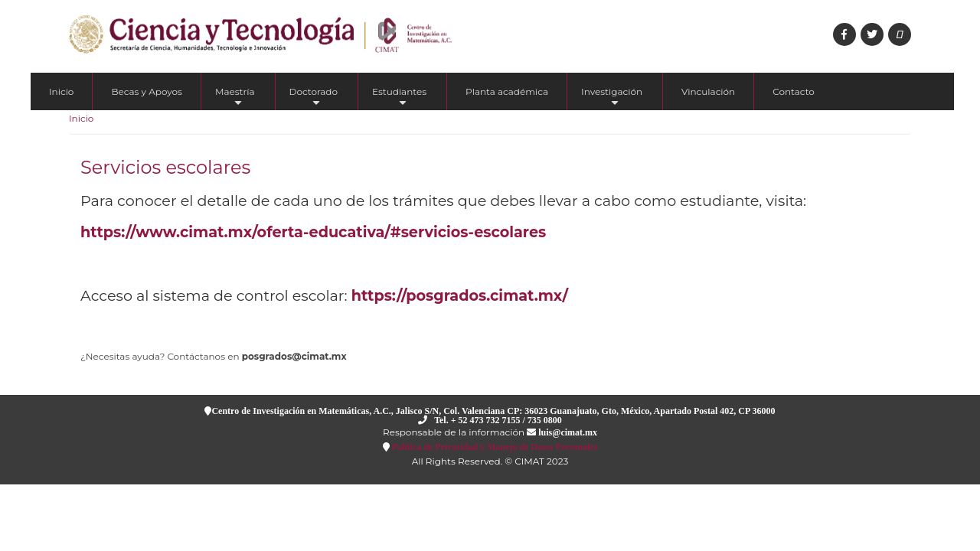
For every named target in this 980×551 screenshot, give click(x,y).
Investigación (612, 98)
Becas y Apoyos (147, 91)
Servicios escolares (165, 167)
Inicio (61, 91)
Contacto (794, 91)
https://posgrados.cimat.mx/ (460, 295)
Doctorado (314, 98)
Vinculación (708, 91)
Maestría (235, 98)
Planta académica (507, 91)
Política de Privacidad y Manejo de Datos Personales (494, 447)
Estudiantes (399, 98)
